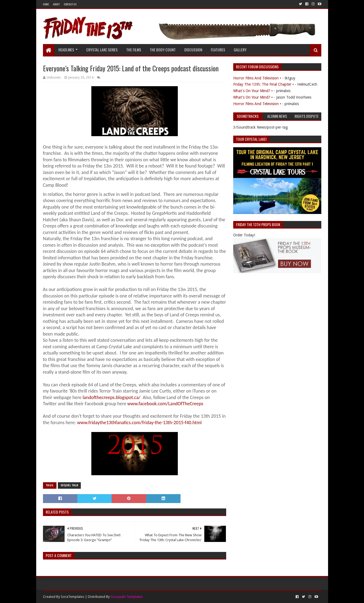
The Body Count (163, 50)
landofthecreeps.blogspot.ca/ (111, 397)
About (56, 4)
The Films (134, 50)
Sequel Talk (69, 485)
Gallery (240, 50)
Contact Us (70, 4)
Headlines (66, 50)
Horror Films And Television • (257, 78)
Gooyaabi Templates (127, 597)
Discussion (193, 50)
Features (218, 50)
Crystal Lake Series (102, 50)
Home (46, 4)
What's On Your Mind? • (253, 91)
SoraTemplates (73, 597)
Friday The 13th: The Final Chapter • (263, 84)
